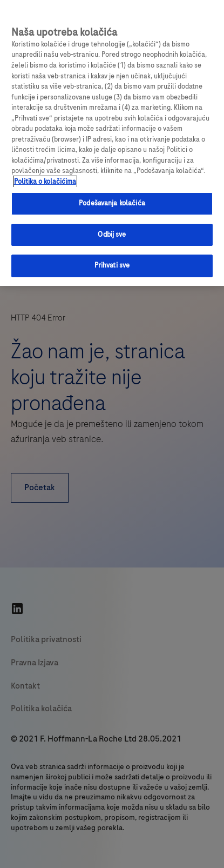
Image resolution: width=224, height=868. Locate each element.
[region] (112, 143)
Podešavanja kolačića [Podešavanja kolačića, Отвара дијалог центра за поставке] (112, 203)
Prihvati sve (112, 265)
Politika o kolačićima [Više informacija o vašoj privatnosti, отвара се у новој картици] (45, 182)
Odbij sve (112, 235)
